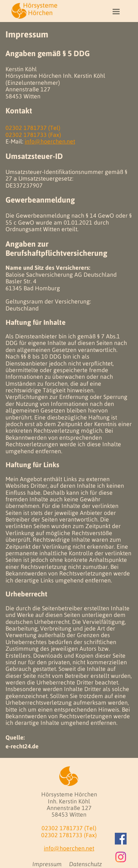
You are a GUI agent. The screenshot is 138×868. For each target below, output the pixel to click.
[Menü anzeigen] (116, 11)
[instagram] (121, 857)
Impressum (47, 864)
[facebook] (121, 839)
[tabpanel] (69, 390)
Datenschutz (86, 864)
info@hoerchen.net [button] (50, 141)
